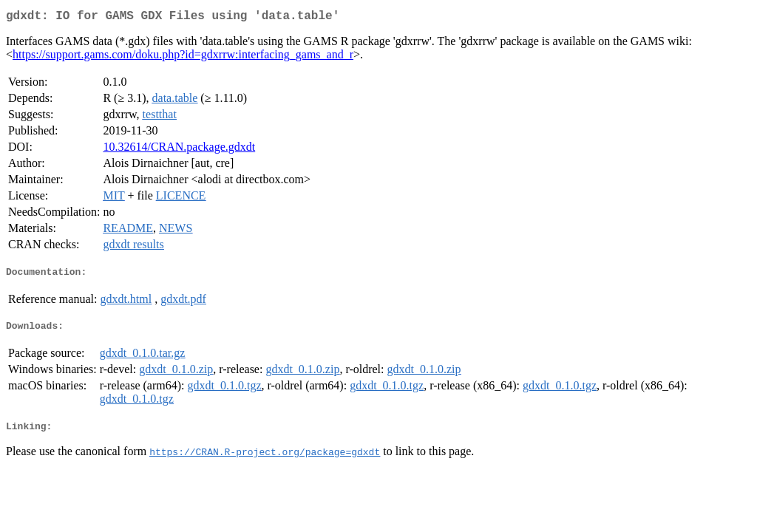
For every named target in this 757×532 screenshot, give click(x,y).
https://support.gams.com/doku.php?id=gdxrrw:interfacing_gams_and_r (183, 57)
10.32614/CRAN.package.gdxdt (179, 150)
